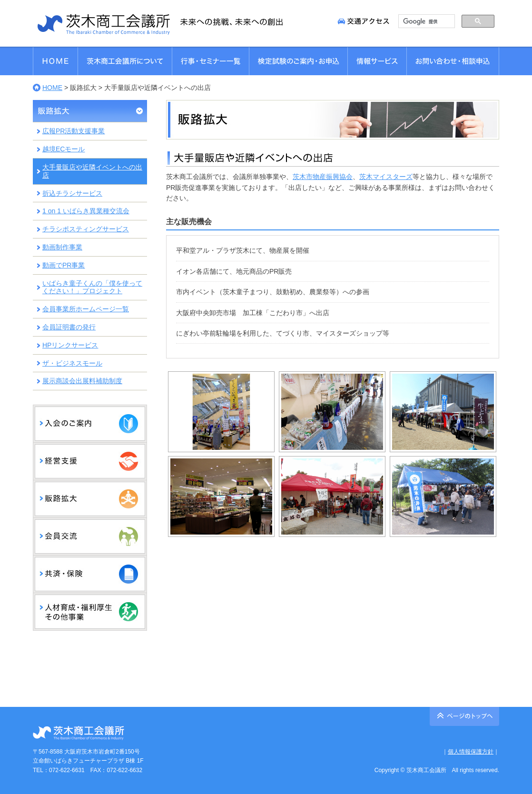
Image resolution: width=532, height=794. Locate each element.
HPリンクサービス (70, 345)
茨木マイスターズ (386, 177)
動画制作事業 (62, 247)
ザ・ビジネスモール (72, 363)
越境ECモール (64, 149)
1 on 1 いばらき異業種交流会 (86, 211)
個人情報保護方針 (471, 752)
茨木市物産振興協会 (323, 177)
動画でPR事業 (64, 265)
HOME (52, 88)
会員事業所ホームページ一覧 (86, 309)
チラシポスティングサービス (86, 229)
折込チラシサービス (72, 193)
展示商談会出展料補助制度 (82, 381)
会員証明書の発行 (69, 327)
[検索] (426, 21)
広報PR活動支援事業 (74, 131)
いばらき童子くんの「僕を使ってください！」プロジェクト (92, 287)
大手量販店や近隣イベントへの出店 (92, 171)
